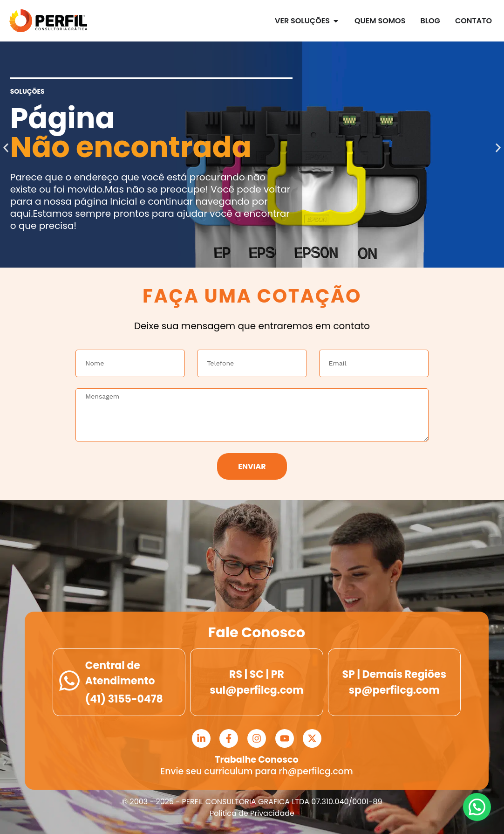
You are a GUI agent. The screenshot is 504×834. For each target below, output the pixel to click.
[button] (6, 148)
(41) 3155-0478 (124, 699)
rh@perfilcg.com (316, 771)
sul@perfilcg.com (256, 690)
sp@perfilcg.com (394, 690)
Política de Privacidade (252, 813)
